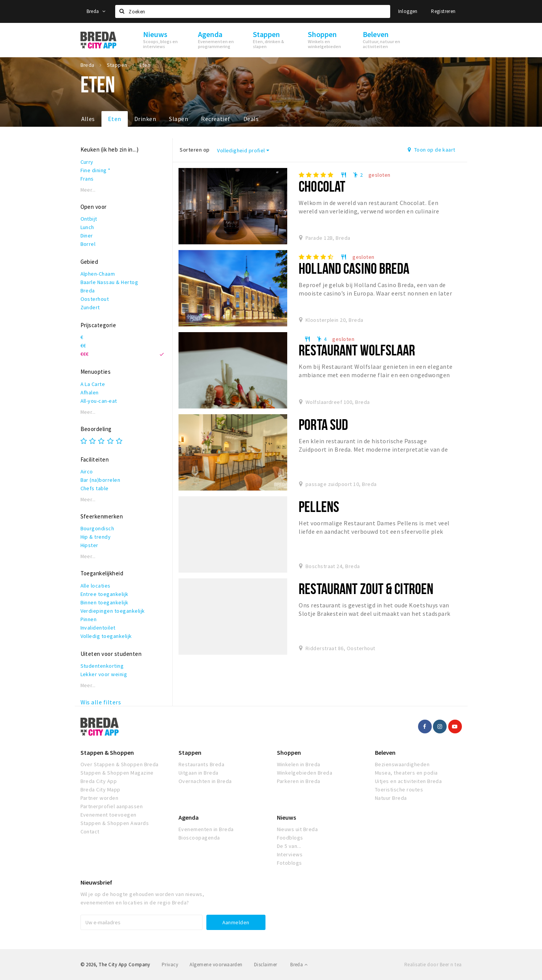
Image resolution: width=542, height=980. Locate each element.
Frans (87, 179)
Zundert (90, 307)
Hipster (89, 545)
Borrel (88, 244)
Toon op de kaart (432, 150)
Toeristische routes (399, 789)
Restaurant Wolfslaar (357, 350)
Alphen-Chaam (98, 274)
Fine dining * (96, 170)
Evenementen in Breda (206, 829)
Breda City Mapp (101, 789)
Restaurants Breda (201, 764)
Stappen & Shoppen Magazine (117, 773)
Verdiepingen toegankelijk (113, 611)
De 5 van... (289, 846)
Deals (251, 119)
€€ (83, 346)
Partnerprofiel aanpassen (112, 806)
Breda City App (99, 781)
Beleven (385, 752)
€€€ (85, 354)
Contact (90, 831)
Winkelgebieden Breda (305, 773)
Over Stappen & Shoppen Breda (120, 764)
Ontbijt (89, 219)
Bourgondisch (97, 528)
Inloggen (408, 11)
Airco (87, 471)
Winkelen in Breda (299, 764)
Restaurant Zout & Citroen (366, 588)
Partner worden (100, 798)
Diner (87, 236)
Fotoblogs (289, 863)
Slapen (179, 119)
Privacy (170, 965)
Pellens (319, 506)
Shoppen (289, 752)
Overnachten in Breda (205, 781)
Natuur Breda (391, 798)
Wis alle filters (101, 702)
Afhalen (90, 392)
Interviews (290, 854)
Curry (87, 162)
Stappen (190, 752)
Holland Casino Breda (354, 268)
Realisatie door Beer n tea (433, 965)
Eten (115, 119)
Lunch (87, 227)
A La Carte (93, 384)
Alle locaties (96, 586)
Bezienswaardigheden (402, 764)
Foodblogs (290, 838)
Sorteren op (195, 150)
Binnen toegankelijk (105, 602)
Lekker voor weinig (104, 674)
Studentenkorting (102, 666)
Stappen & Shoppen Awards (115, 823)
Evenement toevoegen (109, 815)
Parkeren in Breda (299, 781)
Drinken (145, 119)
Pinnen (89, 619)
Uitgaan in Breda (199, 773)
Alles (88, 119)
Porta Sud (323, 424)
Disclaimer (266, 965)
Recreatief (216, 119)
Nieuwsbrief (96, 882)
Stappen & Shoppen (107, 752)
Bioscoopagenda (199, 838)
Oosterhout (95, 299)
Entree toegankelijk (105, 594)
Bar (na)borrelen (101, 480)
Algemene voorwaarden (216, 965)
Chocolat (322, 186)
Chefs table (95, 488)
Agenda (189, 817)
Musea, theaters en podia (406, 773)
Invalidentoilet (98, 628)
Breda (96, 11)
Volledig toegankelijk (106, 636)
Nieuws (286, 817)
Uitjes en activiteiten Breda (408, 781)
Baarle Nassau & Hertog (109, 282)
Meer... (88, 190)
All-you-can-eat (99, 401)
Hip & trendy (96, 537)
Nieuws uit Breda (298, 829)
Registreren (443, 11)
